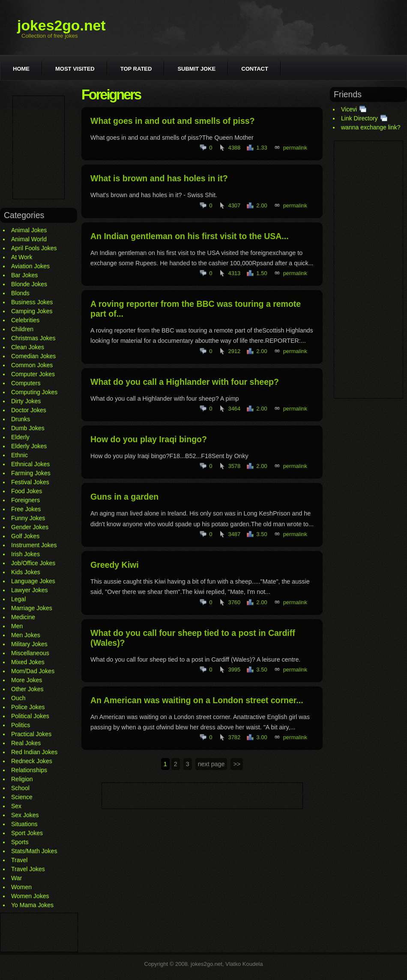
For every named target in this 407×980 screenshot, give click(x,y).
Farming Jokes (31, 473)
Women (21, 887)
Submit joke (196, 69)
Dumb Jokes (28, 428)
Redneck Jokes (32, 761)
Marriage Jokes (32, 608)
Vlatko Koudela (244, 964)
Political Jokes (30, 716)
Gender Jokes (30, 527)
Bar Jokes (24, 275)
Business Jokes (32, 302)
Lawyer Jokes (30, 590)
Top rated (136, 69)
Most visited (75, 69)
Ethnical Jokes (30, 464)
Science (22, 797)
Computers (26, 383)
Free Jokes (26, 509)
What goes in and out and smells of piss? (173, 121)
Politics (21, 725)
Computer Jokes (33, 374)
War (16, 878)
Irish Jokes (25, 554)
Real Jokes (26, 743)
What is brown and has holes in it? (159, 178)
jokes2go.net (61, 25)
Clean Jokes (28, 347)
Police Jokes (28, 707)
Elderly (20, 437)
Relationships (29, 770)
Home (21, 69)
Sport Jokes (27, 833)
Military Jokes (29, 644)
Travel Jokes (28, 869)
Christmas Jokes (33, 338)
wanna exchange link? (371, 127)
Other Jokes (27, 689)
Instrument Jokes (34, 545)
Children (22, 329)
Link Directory (359, 118)
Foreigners (25, 500)
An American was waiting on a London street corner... (197, 700)
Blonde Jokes (29, 284)
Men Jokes (26, 635)
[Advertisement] (39, 147)
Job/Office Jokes (33, 563)
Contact (255, 69)
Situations (24, 824)
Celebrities (25, 320)
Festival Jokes (30, 482)
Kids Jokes (26, 572)
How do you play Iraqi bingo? (149, 439)
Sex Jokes (25, 815)
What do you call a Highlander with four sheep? (185, 382)
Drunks (21, 419)
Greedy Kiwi (115, 565)
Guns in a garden (124, 497)
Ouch (18, 698)
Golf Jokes (25, 536)
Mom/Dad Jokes (33, 671)
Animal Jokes (29, 230)
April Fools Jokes (34, 248)
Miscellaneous (30, 653)
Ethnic (19, 455)
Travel (19, 860)
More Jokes (27, 680)
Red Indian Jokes (34, 752)
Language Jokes (33, 581)
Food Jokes (27, 491)
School (20, 788)
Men (17, 626)
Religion (22, 779)
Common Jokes (32, 365)
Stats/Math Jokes (34, 851)
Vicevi (349, 109)
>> (237, 764)
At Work (22, 257)
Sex (16, 806)
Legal (18, 599)
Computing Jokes (34, 392)
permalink (295, 148)
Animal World (29, 239)
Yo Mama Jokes (32, 905)
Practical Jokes (31, 734)
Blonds (20, 293)
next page (211, 764)
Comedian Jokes (33, 356)
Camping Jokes (32, 311)
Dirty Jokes (26, 401)
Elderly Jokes (29, 446)
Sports (20, 842)
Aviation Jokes (30, 266)
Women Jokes (30, 896)
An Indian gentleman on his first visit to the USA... (190, 236)
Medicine (23, 617)
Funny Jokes (28, 518)
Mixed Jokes (28, 662)
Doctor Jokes (29, 410)
